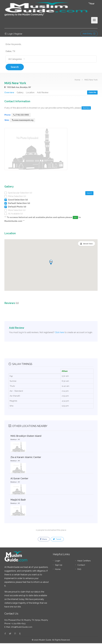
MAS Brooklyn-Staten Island (26, 437)
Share (44, 540)
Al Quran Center (19, 479)
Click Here (86, 109)
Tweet (57, 540)
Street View (88, 244)
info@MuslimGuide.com (21, 628)
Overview (9, 92)
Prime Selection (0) (17, 197)
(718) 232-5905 (21, 116)
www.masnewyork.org (23, 121)
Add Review (43, 92)
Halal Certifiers (84, 562)
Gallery (20, 92)
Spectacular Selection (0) (20, 194)
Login (58, 562)
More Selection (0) (17, 211)
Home (77, 80)
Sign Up (59, 566)
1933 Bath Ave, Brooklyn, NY (18, 87)
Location (30, 92)
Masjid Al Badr (18, 500)
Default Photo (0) (17, 207)
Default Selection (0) (19, 204)
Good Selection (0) (18, 201)
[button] (51, 263)
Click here (59, 333)
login (75, 218)
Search (15, 67)
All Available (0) (15, 214)
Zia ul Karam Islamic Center (26, 458)
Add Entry (89, 34)
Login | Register (13, 34)
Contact (81, 566)
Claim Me (92, 92)
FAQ (79, 570)
